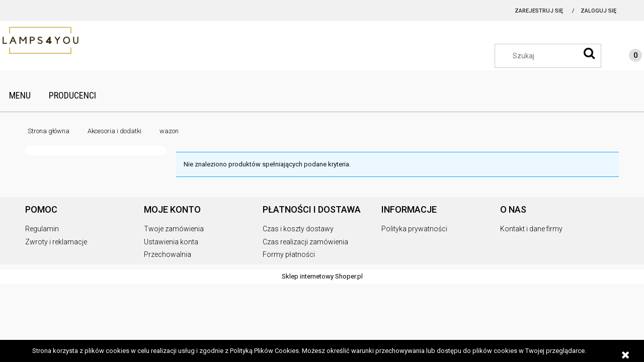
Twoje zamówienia (174, 229)
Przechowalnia (168, 254)
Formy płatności (289, 254)
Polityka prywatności (414, 229)
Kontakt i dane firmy (531, 229)
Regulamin (42, 229)
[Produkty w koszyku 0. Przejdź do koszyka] (625, 57)
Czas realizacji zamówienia (305, 242)
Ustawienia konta (171, 242)
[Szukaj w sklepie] (553, 56)
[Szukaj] (589, 53)
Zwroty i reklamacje (56, 242)
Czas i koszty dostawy (298, 229)
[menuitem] (20, 95)
